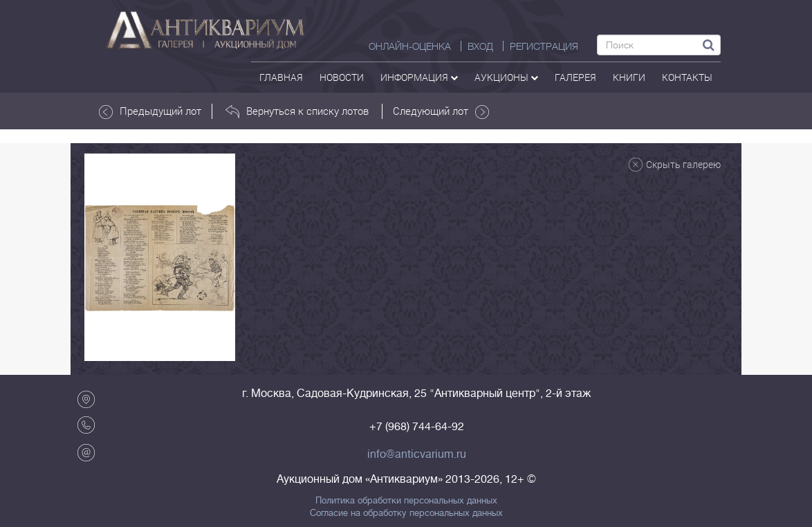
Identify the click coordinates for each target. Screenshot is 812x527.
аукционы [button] (506, 77)
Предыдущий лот (150, 111)
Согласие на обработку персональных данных (406, 513)
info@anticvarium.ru (417, 454)
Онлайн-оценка (410, 46)
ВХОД (480, 46)
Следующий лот (441, 111)
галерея (575, 77)
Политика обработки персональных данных (406, 501)
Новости (342, 77)
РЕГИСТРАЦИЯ (544, 46)
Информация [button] (419, 77)
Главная (281, 77)
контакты (687, 77)
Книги (629, 77)
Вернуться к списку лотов (297, 111)
